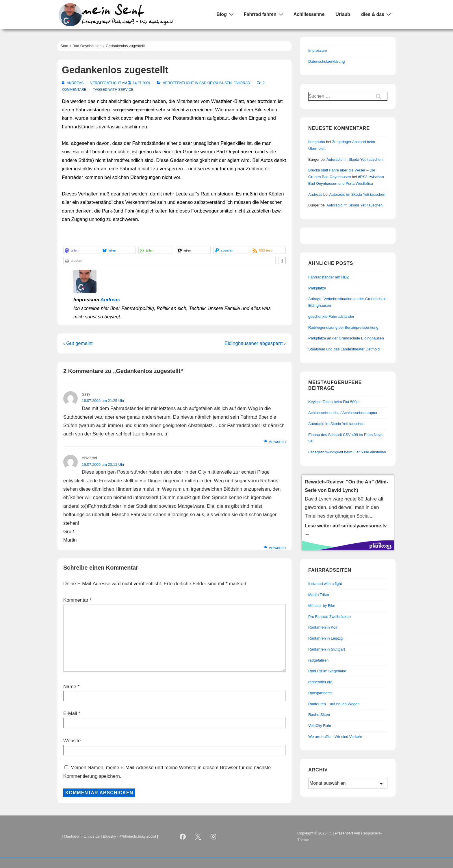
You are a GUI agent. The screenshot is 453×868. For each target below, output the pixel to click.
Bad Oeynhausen (216, 83)
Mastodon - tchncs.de (82, 836)
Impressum (318, 50)
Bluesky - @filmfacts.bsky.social (129, 836)
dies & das (377, 14)
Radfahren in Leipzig (325, 638)
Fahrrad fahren (264, 14)
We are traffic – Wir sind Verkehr (335, 737)
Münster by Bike (322, 606)
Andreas (110, 300)
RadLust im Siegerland (327, 671)
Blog (226, 14)
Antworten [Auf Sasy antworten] (277, 442)
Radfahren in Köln (323, 627)
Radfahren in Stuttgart (327, 649)
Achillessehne (309, 14)
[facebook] (183, 837)
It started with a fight (325, 584)
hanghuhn (317, 142)
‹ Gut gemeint (78, 343)
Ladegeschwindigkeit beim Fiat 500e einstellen (347, 452)
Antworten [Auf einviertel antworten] (277, 548)
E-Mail (70, 713)
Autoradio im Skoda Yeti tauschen (354, 159)
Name (70, 687)
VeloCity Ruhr (320, 726)
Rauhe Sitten (319, 715)
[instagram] (213, 837)
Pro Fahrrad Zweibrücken (329, 617)
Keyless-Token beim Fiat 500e (333, 402)
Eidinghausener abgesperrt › (255, 343)
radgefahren (318, 660)
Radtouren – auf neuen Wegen (334, 704)
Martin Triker (319, 595)
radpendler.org (320, 682)
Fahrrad (242, 83)
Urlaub (343, 14)
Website (72, 741)
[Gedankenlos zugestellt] (141, 83)
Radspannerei (320, 693)
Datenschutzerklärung (326, 61)
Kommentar (77, 600)
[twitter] (198, 837)
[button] (81, 250)
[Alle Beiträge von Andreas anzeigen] (73, 83)
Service (126, 90)
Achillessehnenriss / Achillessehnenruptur (343, 413)
